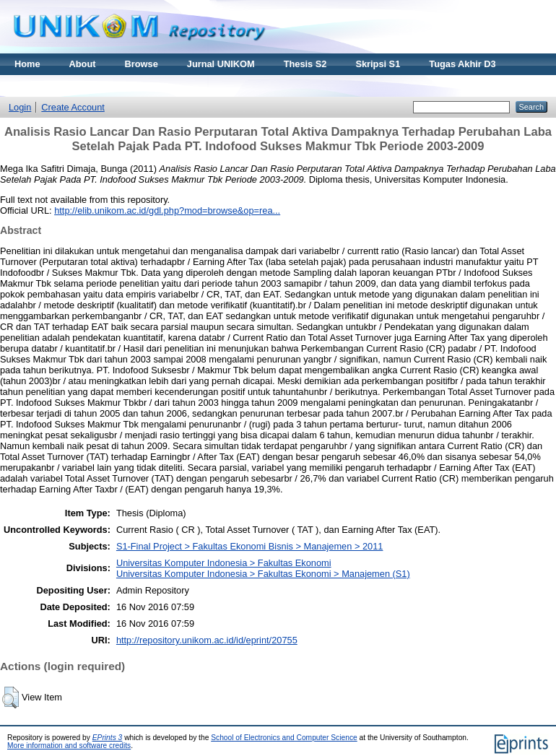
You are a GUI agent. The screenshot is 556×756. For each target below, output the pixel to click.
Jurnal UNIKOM (221, 64)
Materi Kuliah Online (59, 86)
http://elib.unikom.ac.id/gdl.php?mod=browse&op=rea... (167, 210)
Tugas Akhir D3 (462, 64)
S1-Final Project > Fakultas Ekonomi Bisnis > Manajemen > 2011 (250, 546)
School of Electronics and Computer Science (284, 738)
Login (20, 107)
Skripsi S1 (378, 64)
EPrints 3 (108, 738)
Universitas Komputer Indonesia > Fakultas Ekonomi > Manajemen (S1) (263, 574)
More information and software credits (69, 746)
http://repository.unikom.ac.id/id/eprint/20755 (207, 640)
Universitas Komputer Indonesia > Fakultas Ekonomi (224, 563)
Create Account (73, 107)
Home (27, 64)
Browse (142, 64)
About (83, 64)
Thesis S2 (305, 64)
